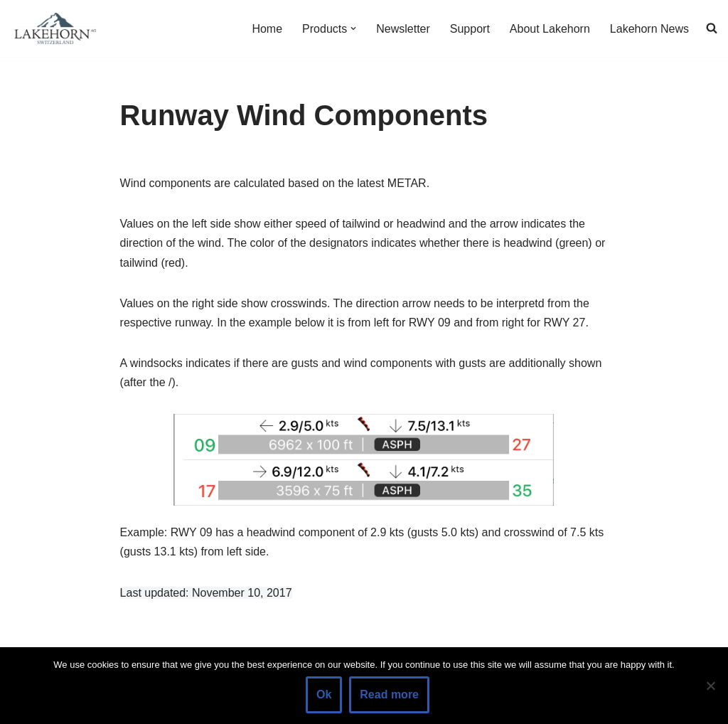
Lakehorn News (649, 29)
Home (267, 29)
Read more (389, 694)
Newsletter (403, 29)
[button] (353, 28)
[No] (710, 686)
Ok (324, 694)
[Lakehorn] (53, 28)
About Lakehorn (550, 29)
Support (470, 29)
